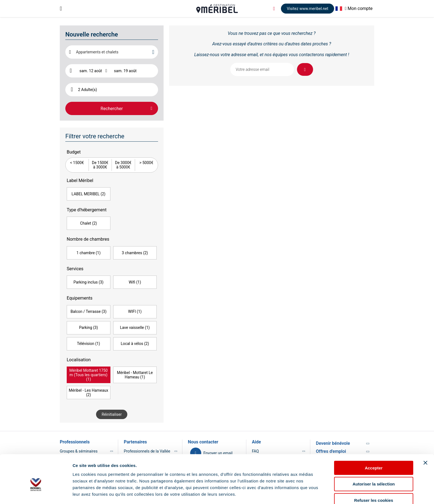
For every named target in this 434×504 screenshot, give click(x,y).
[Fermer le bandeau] (425, 435)
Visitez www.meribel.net (308, 9)
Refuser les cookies (374, 473)
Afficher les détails (91, 493)
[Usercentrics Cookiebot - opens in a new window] (36, 493)
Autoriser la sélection (374, 457)
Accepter (374, 441)
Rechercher (112, 109)
